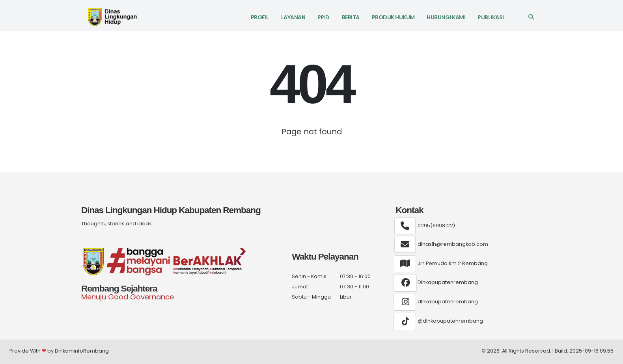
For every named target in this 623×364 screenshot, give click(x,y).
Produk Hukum (393, 17)
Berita (351, 17)
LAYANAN (293, 17)
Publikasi (491, 17)
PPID (324, 17)
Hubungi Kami (446, 17)
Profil (260, 17)
